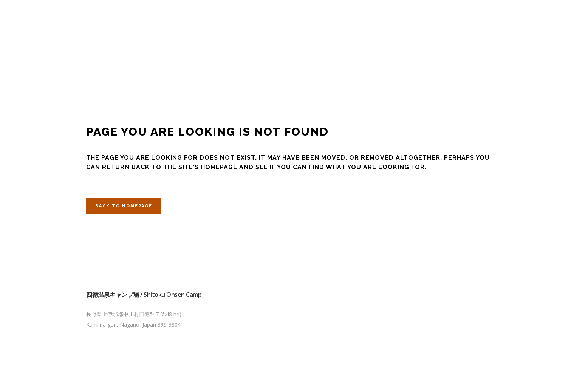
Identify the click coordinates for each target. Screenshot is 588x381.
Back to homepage (124, 206)
